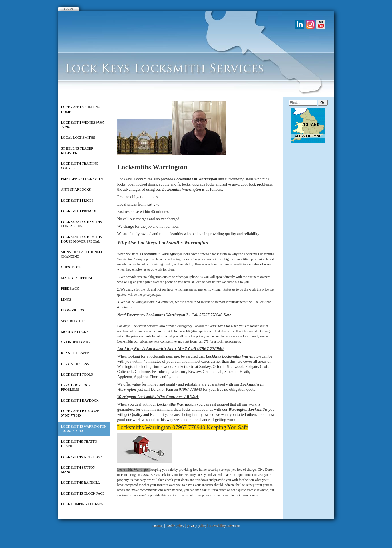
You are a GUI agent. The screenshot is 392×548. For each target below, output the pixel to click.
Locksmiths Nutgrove (82, 457)
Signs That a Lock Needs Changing (83, 254)
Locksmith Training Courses (80, 166)
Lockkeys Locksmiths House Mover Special (82, 239)
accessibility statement (224, 525)
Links (66, 299)
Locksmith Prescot (79, 211)
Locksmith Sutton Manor (78, 470)
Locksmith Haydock (80, 400)
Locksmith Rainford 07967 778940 (80, 414)
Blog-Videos (73, 310)
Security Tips (73, 321)
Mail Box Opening (77, 278)
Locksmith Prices (77, 200)
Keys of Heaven (75, 353)
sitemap (158, 525)
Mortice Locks (75, 332)
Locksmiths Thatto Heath (79, 444)
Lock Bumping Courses (82, 504)
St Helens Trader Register (77, 151)
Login (68, 9)
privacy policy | (197, 525)
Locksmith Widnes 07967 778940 (83, 125)
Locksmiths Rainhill (81, 483)
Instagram (310, 24)
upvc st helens (75, 364)
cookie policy (175, 525)
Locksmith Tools (77, 374)
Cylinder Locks (76, 342)
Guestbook (72, 267)
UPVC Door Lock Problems (76, 388)
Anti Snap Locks (76, 190)
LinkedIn (300, 24)
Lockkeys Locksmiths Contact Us (82, 224)
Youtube (321, 24)
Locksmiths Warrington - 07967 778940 (84, 429)
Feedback (70, 289)
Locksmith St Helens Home (81, 110)
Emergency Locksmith (82, 179)
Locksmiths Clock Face (83, 493)
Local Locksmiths (78, 138)
